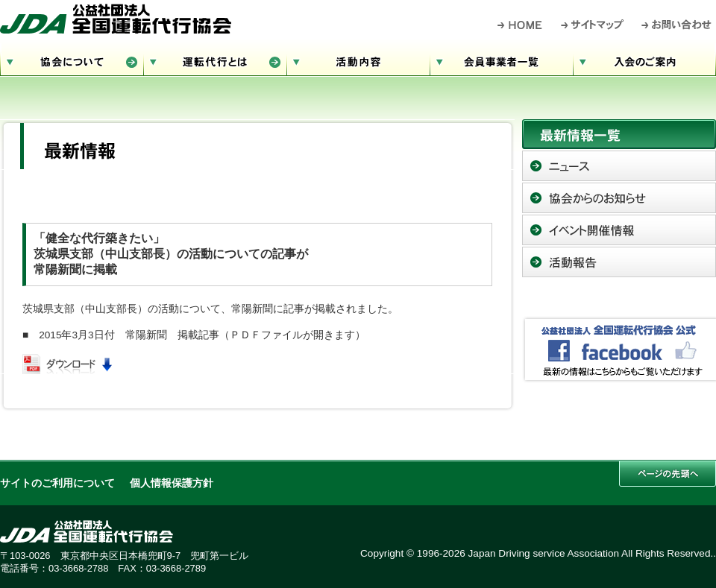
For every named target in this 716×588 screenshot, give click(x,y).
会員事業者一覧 (501, 60)
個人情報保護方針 (172, 483)
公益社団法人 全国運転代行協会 (116, 19)
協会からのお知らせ (619, 198)
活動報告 (619, 262)
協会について (72, 60)
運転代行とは (215, 60)
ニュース (619, 166)
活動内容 (358, 60)
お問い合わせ (677, 25)
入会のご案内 (644, 60)
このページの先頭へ (668, 474)
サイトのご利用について (57, 483)
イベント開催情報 (619, 230)
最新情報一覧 (619, 134)
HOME (520, 25)
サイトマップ (593, 25)
